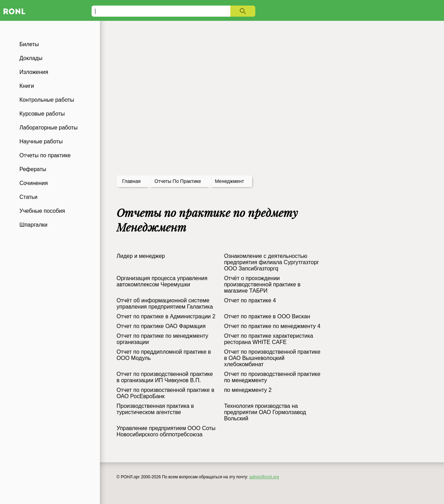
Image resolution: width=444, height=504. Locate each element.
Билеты (29, 44)
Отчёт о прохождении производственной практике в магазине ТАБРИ (262, 284)
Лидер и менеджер (141, 256)
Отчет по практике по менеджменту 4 (272, 326)
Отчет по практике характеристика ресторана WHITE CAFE (269, 339)
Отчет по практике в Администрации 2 (166, 316)
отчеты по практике (178, 181)
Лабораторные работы (49, 128)
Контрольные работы (47, 100)
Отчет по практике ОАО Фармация (161, 326)
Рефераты (33, 169)
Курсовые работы (42, 114)
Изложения (34, 72)
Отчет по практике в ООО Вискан (267, 316)
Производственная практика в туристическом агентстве (155, 409)
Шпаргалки (33, 225)
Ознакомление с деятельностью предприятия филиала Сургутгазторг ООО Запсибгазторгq (272, 262)
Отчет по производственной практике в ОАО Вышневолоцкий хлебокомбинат (272, 358)
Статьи (28, 197)
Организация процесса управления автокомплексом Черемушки (162, 281)
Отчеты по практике (45, 155)
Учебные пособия (42, 211)
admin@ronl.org (264, 477)
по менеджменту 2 (248, 390)
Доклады (31, 58)
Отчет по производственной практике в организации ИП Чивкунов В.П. (165, 377)
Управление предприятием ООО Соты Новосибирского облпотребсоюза (166, 431)
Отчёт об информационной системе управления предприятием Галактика (165, 304)
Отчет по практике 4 (250, 300)
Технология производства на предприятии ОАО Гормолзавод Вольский (265, 412)
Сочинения (34, 183)
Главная (131, 181)
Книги (27, 86)
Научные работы (41, 141)
